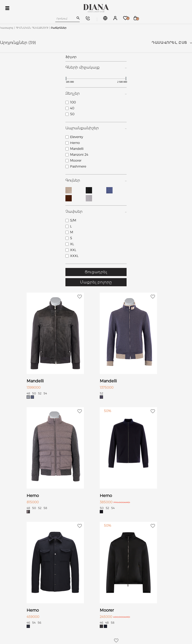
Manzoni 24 (79, 155)
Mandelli (77, 149)
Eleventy (77, 137)
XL (72, 244)
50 (72, 114)
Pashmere (78, 166)
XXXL (74, 256)
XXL (73, 250)
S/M (73, 220)
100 (73, 102)
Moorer (76, 161)
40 (72, 108)
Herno (75, 143)
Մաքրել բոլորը (96, 282)
